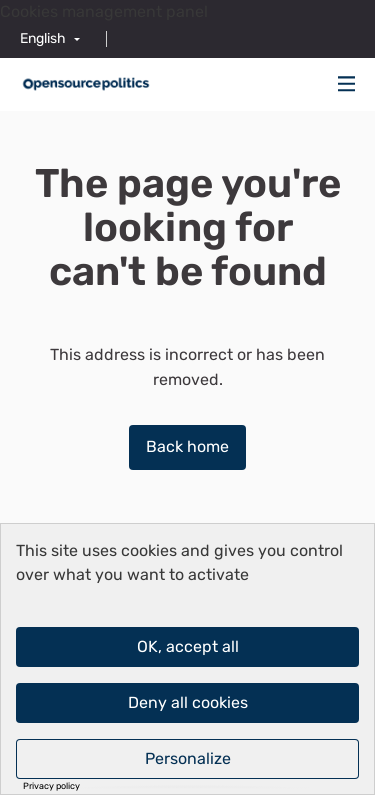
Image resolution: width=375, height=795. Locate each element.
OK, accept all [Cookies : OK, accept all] (188, 646)
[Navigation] (347, 84)
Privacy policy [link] (51, 786)
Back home (187, 446)
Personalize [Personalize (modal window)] (188, 758)
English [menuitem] (43, 38)
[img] (347, 83)
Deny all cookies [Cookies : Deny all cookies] (188, 702)
